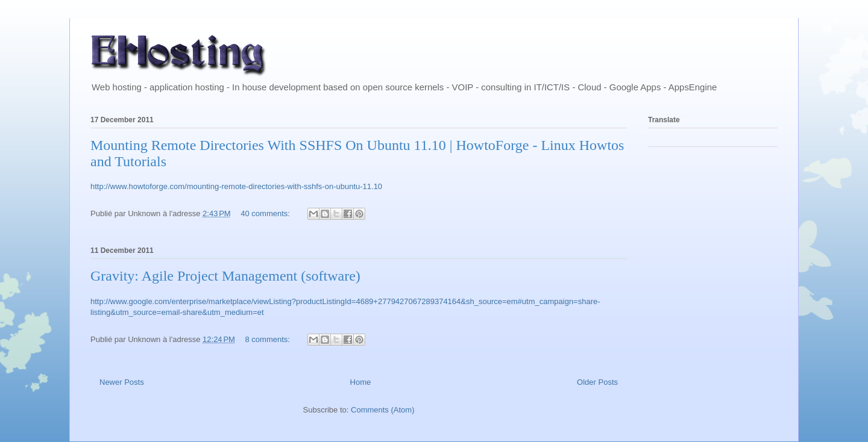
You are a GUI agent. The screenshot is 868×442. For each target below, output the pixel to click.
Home (361, 382)
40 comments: (266, 213)
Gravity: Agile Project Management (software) (225, 276)
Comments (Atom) (382, 410)
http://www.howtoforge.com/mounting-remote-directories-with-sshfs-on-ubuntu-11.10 (236, 186)
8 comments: (269, 339)
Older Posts (597, 382)
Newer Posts (122, 382)
